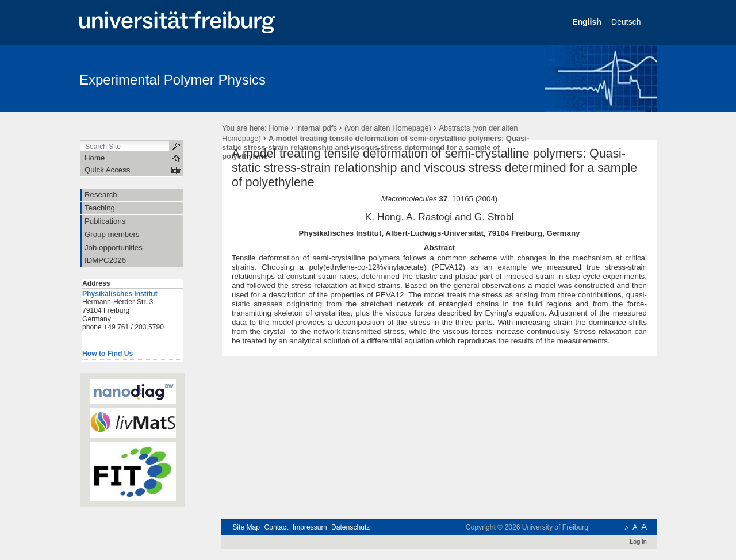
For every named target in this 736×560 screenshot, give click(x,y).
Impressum (310, 527)
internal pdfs (317, 128)
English (588, 22)
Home (279, 128)
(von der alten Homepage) (388, 128)
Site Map (246, 527)
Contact (276, 527)
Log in (638, 542)
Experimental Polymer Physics (172, 80)
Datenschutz (350, 527)
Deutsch (627, 22)
